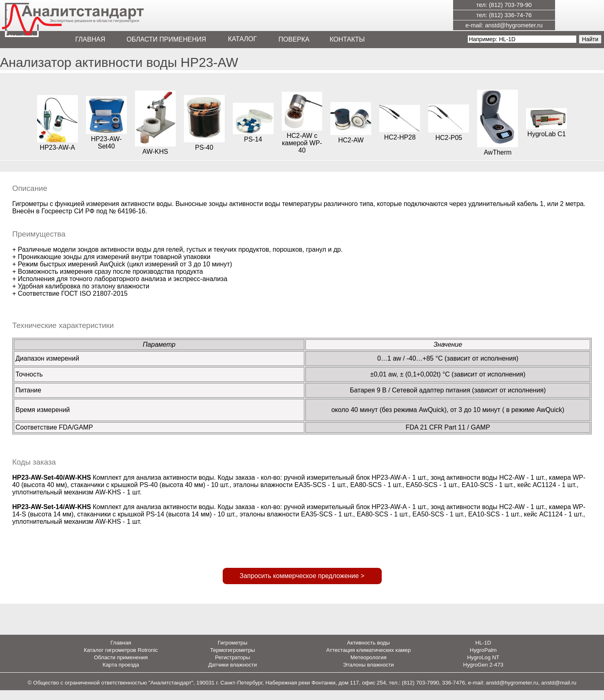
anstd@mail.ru (559, 692)
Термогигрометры (232, 660)
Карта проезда (121, 675)
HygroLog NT (483, 667)
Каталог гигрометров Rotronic (121, 660)
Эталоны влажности (368, 675)
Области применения (121, 667)
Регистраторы (232, 667)
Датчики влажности (232, 675)
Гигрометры (233, 652)
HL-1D (483, 652)
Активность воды (368, 652)
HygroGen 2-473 (483, 675)
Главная (121, 652)
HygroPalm (483, 660)
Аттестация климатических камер (368, 660)
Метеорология (368, 667)
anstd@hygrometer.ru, (513, 692)
